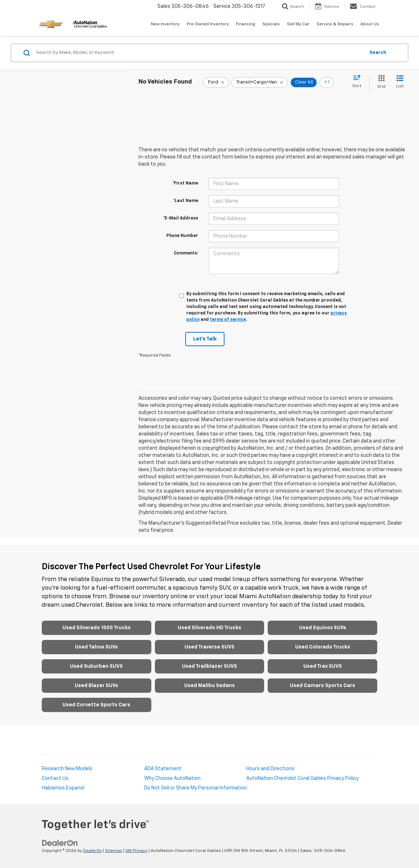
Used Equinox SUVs (323, 628)
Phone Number (182, 236)
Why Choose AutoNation (172, 778)
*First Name (185, 183)
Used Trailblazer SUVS (209, 666)
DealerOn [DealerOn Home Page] (92, 851)
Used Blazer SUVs (96, 686)
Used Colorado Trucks (323, 647)
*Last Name (186, 201)
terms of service (228, 320)
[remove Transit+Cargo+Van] (260, 82)
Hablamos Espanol (63, 788)
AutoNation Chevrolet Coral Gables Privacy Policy (302, 778)
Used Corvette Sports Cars (96, 705)
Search (378, 53)
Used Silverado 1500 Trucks (97, 628)
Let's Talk (205, 339)
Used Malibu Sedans (209, 686)
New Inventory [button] (165, 24)
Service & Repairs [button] (335, 24)
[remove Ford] (216, 82)
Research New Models (67, 769)
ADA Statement (163, 769)
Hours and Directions (270, 769)
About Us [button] (370, 24)
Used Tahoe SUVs (96, 647)
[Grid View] (380, 82)
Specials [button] (271, 24)
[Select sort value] (359, 82)
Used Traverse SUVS (209, 647)
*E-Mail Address (181, 218)
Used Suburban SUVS (96, 666)
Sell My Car (298, 24)
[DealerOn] (60, 843)
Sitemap (113, 851)
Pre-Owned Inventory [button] (208, 24)
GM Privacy (136, 851)
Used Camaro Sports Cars (322, 686)
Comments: (186, 253)
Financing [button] (246, 24)
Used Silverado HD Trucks (209, 628)
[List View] (400, 82)
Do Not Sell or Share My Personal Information (196, 788)
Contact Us (55, 778)
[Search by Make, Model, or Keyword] (199, 53)
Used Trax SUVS (323, 666)
